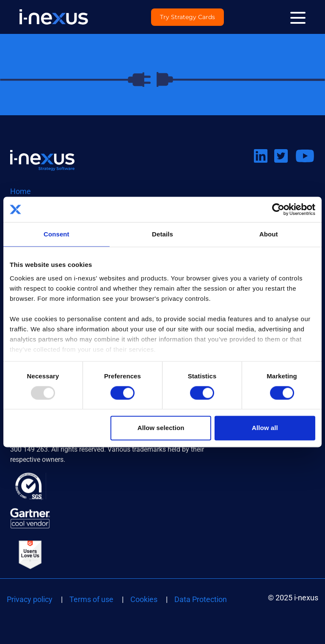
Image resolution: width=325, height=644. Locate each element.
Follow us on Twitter (284, 167)
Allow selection (161, 428)
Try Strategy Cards (187, 17)
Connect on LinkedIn (264, 167)
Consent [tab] (56, 234)
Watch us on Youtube (305, 167)
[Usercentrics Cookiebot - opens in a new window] (278, 209)
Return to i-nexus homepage (42, 160)
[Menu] (298, 17)
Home (21, 191)
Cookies (144, 599)
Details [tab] (162, 234)
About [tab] (269, 234)
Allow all (265, 428)
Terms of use (91, 599)
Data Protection (201, 599)
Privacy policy (30, 599)
